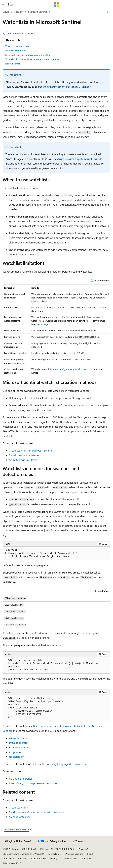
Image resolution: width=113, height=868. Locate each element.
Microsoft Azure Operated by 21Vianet (22, 854)
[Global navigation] (3, 4)
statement (17, 757)
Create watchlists (19, 807)
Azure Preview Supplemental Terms (78, 159)
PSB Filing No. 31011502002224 (56, 849)
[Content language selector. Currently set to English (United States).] (18, 841)
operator (18, 738)
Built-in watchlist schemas (24, 455)
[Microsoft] (57, 4)
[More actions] (107, 12)
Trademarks (86, 858)
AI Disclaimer (55, 854)
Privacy (82, 849)
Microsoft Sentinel (38, 12)
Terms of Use (70, 858)
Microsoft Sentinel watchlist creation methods (29, 55)
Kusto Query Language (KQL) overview (65, 764)
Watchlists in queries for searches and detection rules (32, 59)
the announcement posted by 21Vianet (66, 87)
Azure (6, 12)
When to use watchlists (17, 46)
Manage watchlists (20, 817)
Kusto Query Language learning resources (33, 783)
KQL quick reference (21, 779)
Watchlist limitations (16, 50)
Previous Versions (74, 854)
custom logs (42, 324)
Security (19, 12)
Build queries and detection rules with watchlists (37, 812)
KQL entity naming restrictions (70, 369)
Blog (89, 854)
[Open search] (110, 4)
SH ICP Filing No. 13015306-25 (18, 849)
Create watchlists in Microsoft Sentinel (31, 450)
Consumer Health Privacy (44, 858)
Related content (13, 64)
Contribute (8, 858)
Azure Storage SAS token (23, 460)
